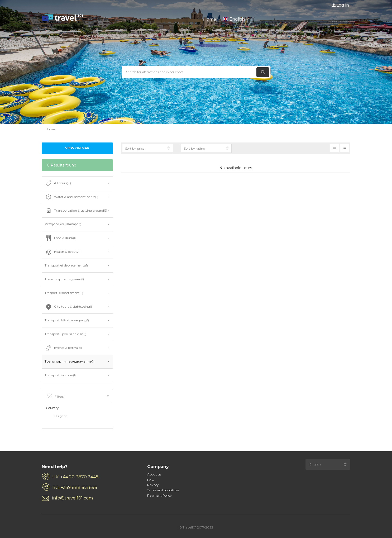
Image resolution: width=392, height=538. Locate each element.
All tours (58, 183)
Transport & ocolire (60, 375)
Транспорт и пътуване (64, 279)
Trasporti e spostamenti (64, 293)
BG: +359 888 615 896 (75, 487)
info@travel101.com (73, 498)
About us (154, 474)
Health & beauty (63, 252)
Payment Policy (159, 495)
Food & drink (60, 238)
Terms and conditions (163, 490)
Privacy (153, 485)
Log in (343, 5)
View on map (77, 148)
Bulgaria (57, 416)
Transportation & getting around (76, 211)
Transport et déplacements (66, 265)
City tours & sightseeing (69, 307)
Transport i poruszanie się (65, 334)
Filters (78, 396)
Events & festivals (64, 348)
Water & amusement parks (71, 197)
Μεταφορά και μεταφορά (63, 224)
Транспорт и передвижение (70, 361)
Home (210, 19)
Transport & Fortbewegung (67, 320)
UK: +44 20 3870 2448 (75, 477)
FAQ (151, 480)
